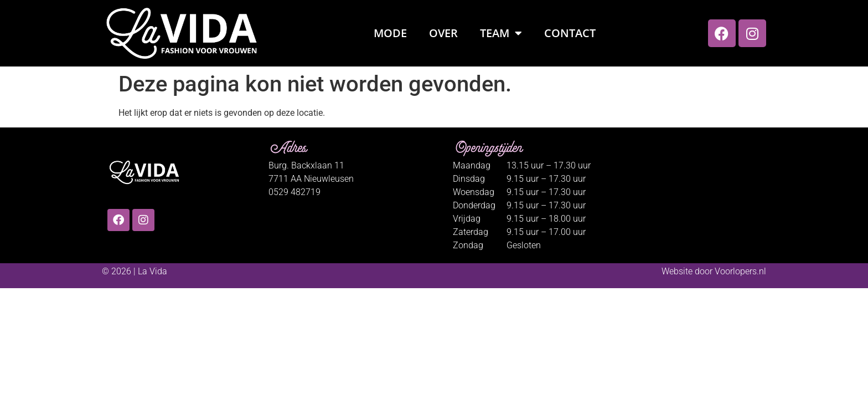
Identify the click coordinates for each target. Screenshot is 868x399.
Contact (570, 33)
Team (501, 33)
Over (443, 33)
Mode (390, 33)
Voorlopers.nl (740, 271)
